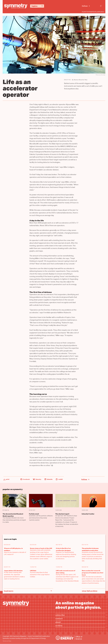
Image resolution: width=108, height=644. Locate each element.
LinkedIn (49, 479)
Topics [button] (38, 6)
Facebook (25, 479)
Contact (59, 618)
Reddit (59, 479)
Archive (59, 626)
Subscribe (60, 615)
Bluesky (37, 479)
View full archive (90, 591)
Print (8, 479)
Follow (85, 6)
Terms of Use (7, 641)
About (58, 622)
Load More (9, 591)
